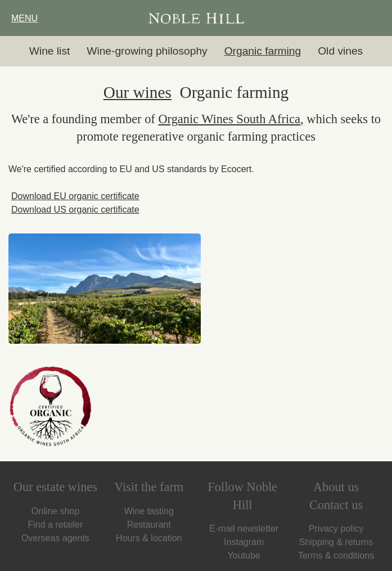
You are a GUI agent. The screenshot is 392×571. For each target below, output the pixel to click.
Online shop (55, 511)
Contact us (336, 505)
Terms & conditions (336, 556)
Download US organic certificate (74, 210)
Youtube (243, 556)
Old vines (340, 51)
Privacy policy (336, 529)
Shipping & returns (336, 542)
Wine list (50, 51)
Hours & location (149, 538)
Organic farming (263, 51)
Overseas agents (55, 538)
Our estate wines (55, 487)
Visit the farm (149, 487)
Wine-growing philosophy (147, 51)
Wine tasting (149, 511)
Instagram (242, 542)
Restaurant (149, 525)
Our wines (138, 92)
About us (336, 487)
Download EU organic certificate (74, 196)
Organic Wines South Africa (229, 119)
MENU (23, 18)
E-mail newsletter (242, 529)
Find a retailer (55, 525)
